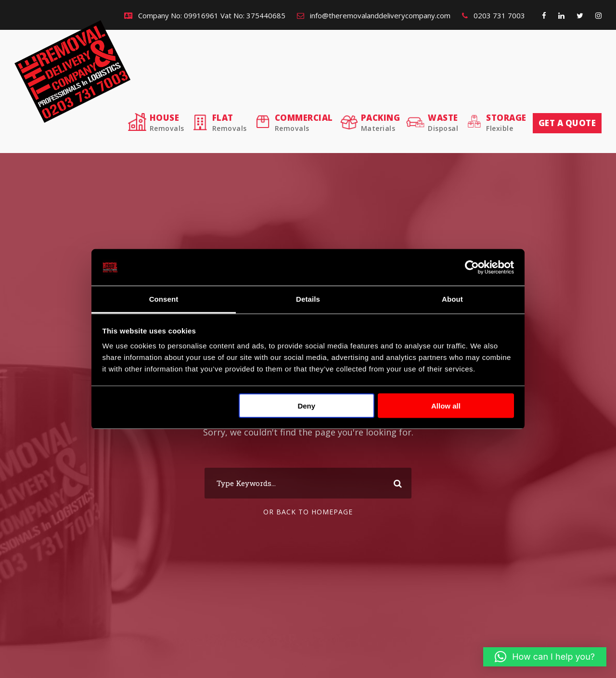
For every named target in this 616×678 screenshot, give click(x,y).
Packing (381, 123)
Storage (506, 123)
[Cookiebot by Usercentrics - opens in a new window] (472, 268)
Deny (306, 405)
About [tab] (452, 299)
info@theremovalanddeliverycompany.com (374, 15)
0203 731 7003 (494, 15)
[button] (545, 657)
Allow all (446, 405)
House (167, 123)
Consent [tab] (164, 299)
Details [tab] (308, 299)
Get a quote (567, 123)
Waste (443, 123)
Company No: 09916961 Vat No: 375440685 (205, 15)
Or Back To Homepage (308, 512)
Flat (230, 123)
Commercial (304, 123)
